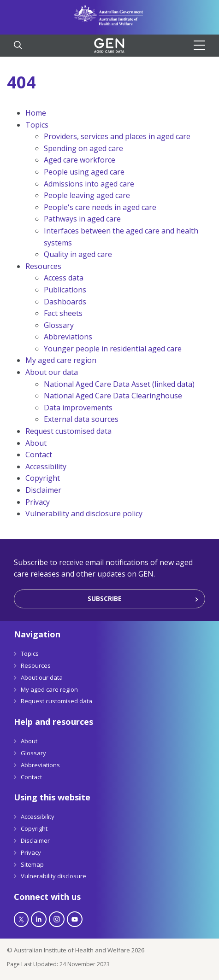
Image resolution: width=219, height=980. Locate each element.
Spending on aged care (83, 148)
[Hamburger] (203, 45)
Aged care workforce (80, 160)
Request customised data (68, 431)
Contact (39, 455)
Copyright (43, 478)
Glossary (59, 325)
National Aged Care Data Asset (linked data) (119, 384)
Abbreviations (68, 337)
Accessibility (46, 467)
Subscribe (105, 598)
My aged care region (61, 360)
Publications (65, 290)
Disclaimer (43, 490)
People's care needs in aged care (100, 207)
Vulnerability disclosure (53, 876)
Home (36, 113)
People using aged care (84, 172)
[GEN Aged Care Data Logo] (109, 46)
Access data (64, 278)
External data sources (81, 419)
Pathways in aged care (82, 219)
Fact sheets (63, 313)
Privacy (38, 502)
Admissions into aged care (89, 184)
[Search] (18, 46)
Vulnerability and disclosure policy (84, 513)
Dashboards (65, 302)
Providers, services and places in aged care (117, 136)
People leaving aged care (87, 195)
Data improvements (78, 408)
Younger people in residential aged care (113, 349)
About (36, 443)
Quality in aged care (78, 254)
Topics (37, 125)
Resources (43, 266)
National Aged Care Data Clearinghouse (113, 396)
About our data (52, 372)
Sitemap (32, 864)
